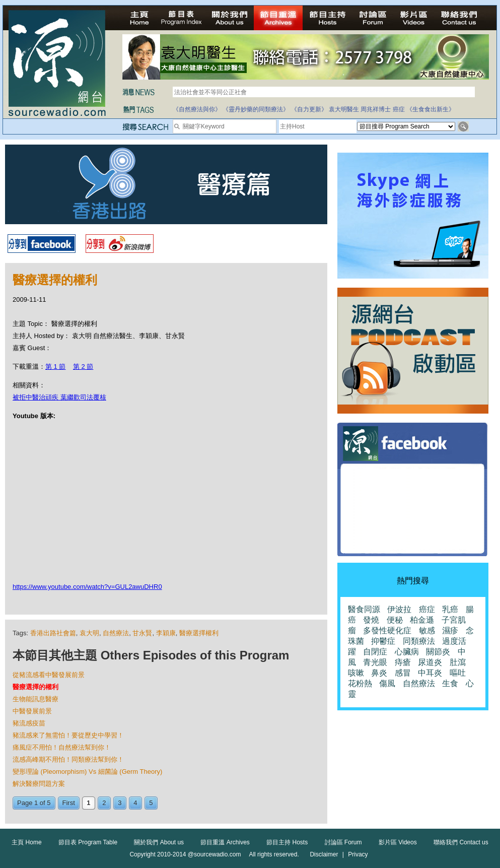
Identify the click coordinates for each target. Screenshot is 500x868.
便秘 (395, 620)
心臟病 (407, 652)
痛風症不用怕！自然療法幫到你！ (62, 747)
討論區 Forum (343, 842)
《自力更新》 (309, 109)
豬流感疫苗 (29, 723)
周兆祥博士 (376, 109)
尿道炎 (430, 662)
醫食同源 (364, 609)
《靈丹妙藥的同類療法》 (256, 109)
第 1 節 (55, 366)
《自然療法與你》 (197, 109)
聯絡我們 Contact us (461, 842)
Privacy (358, 854)
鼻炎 (379, 673)
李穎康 (166, 633)
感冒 (403, 673)
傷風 (387, 683)
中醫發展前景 (32, 711)
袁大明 (89, 633)
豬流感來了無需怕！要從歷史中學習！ (68, 735)
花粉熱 (360, 683)
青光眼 (375, 662)
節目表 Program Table (88, 842)
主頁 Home (26, 842)
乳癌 (450, 609)
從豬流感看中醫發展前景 (49, 675)
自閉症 (375, 652)
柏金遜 (422, 620)
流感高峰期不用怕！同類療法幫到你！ (68, 759)
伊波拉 (399, 609)
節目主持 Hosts (287, 842)
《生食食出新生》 (431, 109)
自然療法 (116, 633)
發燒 (371, 620)
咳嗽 (356, 673)
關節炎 (438, 652)
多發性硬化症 (387, 630)
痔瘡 (403, 662)
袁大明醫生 (344, 109)
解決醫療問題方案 (39, 784)
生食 (450, 683)
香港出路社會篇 (53, 633)
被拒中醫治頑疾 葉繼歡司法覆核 (59, 397)
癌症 (399, 109)
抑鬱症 (383, 641)
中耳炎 (430, 673)
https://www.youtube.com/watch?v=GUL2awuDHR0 (87, 587)
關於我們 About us (159, 842)
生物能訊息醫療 (35, 699)
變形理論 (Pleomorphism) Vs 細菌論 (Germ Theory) (87, 772)
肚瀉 (458, 662)
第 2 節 (83, 366)
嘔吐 (458, 673)
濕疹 (450, 630)
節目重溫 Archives (225, 842)
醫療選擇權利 (199, 633)
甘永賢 (142, 633)
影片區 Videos (398, 842)
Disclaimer (324, 854)
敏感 (427, 630)
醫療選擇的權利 (35, 687)
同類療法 (419, 641)
